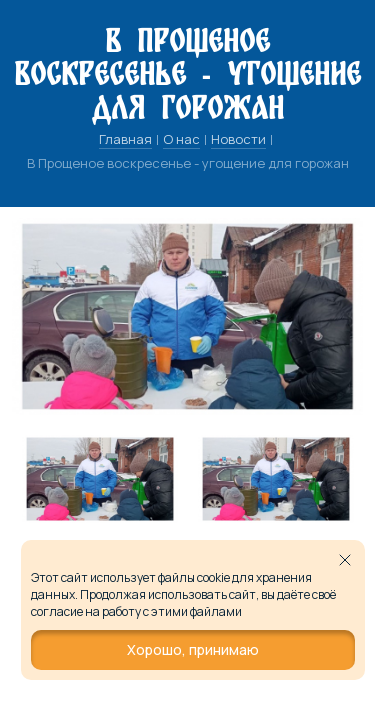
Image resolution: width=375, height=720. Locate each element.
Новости (238, 139)
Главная (125, 139)
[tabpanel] (100, 479)
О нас (181, 139)
